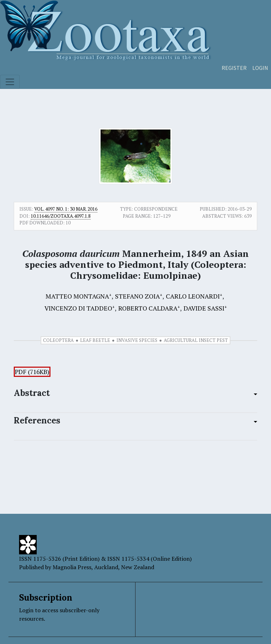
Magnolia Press (72, 567)
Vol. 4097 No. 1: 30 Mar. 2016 (66, 209)
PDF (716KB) (32, 372)
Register (234, 68)
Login (260, 68)
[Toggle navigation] (10, 82)
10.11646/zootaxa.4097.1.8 (61, 216)
